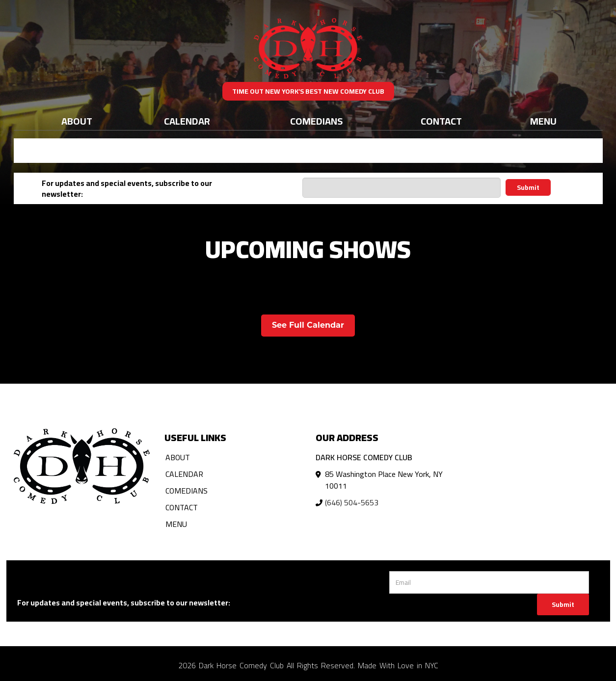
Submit (528, 187)
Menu (543, 121)
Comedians (316, 121)
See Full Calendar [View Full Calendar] (308, 325)
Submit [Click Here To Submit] (563, 604)
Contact (441, 121)
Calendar (187, 121)
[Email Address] (401, 188)
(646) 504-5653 (352, 502)
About (77, 121)
